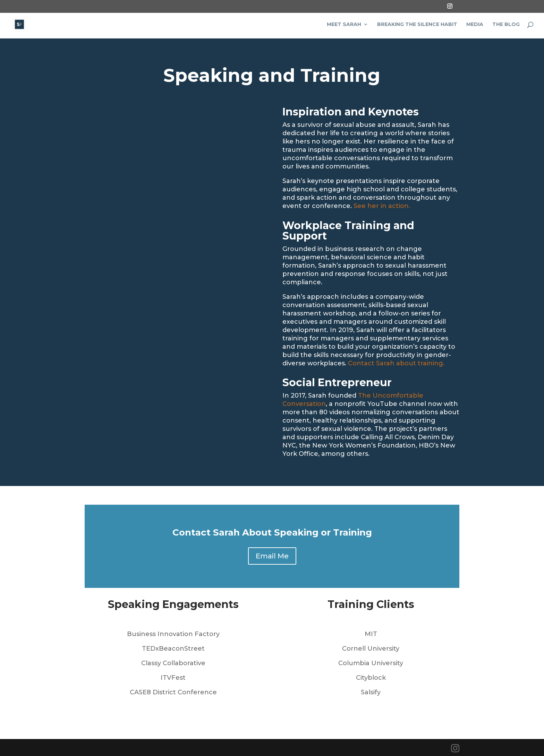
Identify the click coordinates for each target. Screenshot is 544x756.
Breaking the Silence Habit (417, 25)
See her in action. (383, 206)
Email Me (272, 556)
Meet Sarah (344, 25)
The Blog (506, 25)
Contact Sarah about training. (397, 363)
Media (475, 25)
